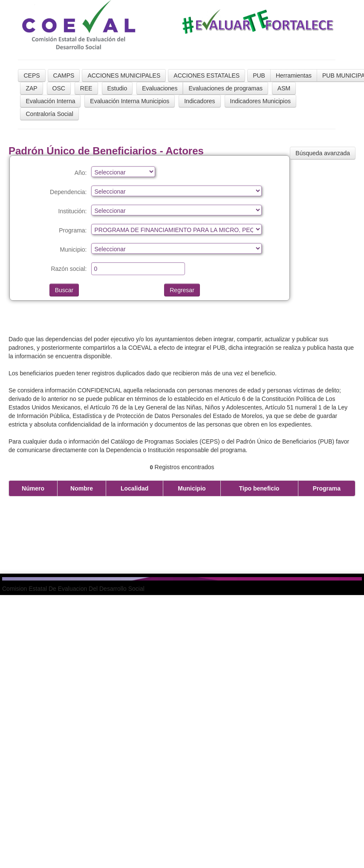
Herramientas (294, 75)
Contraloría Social (49, 114)
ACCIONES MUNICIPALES (124, 75)
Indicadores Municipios (260, 101)
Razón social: (69, 269)
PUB (259, 75)
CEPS (32, 75)
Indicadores (199, 101)
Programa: (73, 230)
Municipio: (73, 250)
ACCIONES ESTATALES (207, 75)
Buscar (64, 290)
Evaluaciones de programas (225, 88)
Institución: (73, 211)
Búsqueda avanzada (323, 153)
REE (86, 88)
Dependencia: (68, 192)
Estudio (117, 88)
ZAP (31, 88)
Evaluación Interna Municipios (130, 101)
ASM (284, 88)
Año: (81, 173)
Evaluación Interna (50, 101)
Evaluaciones (160, 88)
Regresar (182, 290)
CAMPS (64, 75)
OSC (59, 88)
